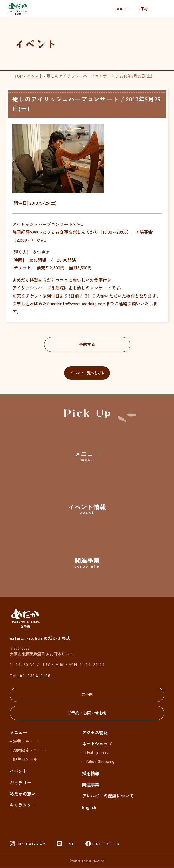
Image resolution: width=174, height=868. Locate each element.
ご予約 (142, 9)
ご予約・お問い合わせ (87, 713)
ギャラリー (20, 782)
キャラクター (23, 805)
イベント (35, 76)
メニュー (123, 9)
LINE (69, 844)
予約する (87, 344)
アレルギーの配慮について (108, 796)
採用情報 (91, 773)
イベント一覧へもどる (87, 373)
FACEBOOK (106, 844)
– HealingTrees (95, 752)
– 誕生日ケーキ (24, 759)
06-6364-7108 (35, 676)
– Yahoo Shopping (98, 761)
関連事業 (91, 784)
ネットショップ (97, 743)
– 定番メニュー (24, 741)
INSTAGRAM (32, 844)
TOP (18, 76)
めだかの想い (23, 794)
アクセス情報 (95, 732)
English (89, 807)
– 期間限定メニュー (28, 750)
